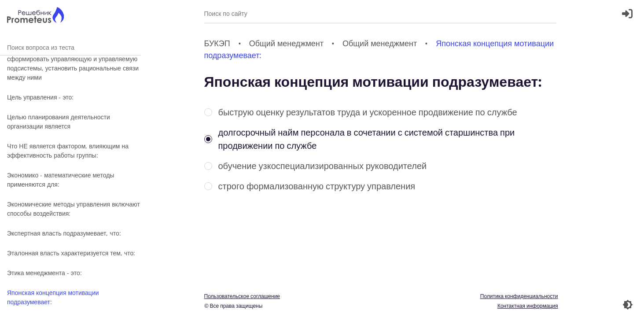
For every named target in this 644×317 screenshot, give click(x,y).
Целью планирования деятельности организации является (59, 122)
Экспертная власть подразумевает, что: (64, 233)
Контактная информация (528, 306)
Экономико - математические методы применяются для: (61, 180)
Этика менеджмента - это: (44, 273)
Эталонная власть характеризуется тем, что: (71, 253)
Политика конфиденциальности (519, 296)
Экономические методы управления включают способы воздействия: (74, 209)
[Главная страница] (35, 16)
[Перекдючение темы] (628, 305)
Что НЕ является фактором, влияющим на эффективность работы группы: (68, 151)
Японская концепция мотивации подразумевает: (53, 297)
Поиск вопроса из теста (70, 47)
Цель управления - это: (40, 97)
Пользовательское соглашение (242, 296)
